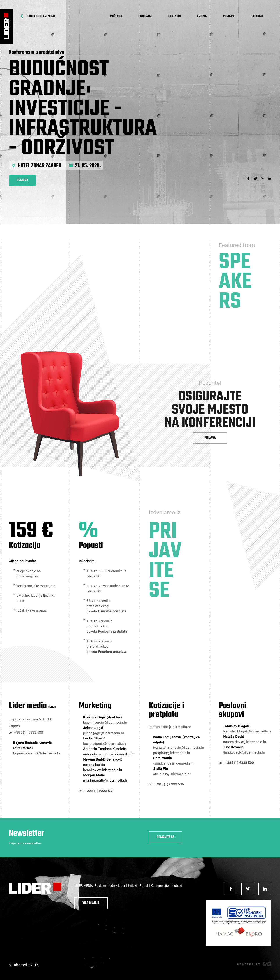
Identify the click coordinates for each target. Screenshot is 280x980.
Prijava (229, 16)
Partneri (174, 16)
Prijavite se (165, 837)
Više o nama (91, 903)
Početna (116, 16)
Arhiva (202, 16)
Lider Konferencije (41, 16)
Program (145, 16)
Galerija (257, 16)
